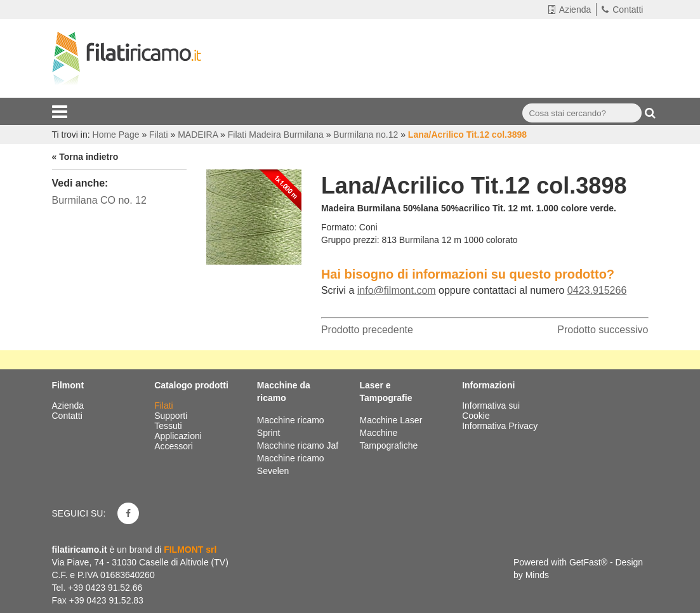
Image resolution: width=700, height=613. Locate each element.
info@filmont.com (397, 290)
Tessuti (169, 426)
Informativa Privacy (500, 426)
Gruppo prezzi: (350, 240)
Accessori (175, 446)
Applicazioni (179, 436)
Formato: (339, 227)
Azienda (570, 10)
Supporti (172, 416)
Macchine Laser (391, 420)
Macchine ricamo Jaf (298, 445)
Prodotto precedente (367, 330)
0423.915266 (597, 290)
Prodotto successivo (603, 330)
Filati (165, 405)
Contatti (622, 10)
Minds (537, 575)
